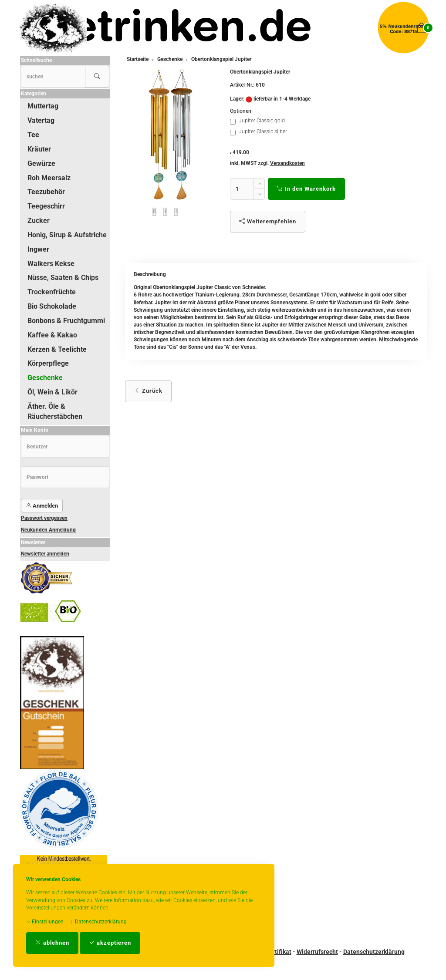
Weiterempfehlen (268, 221)
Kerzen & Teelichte (57, 349)
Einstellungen (45, 922)
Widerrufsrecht (317, 952)
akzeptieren (110, 943)
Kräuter (39, 149)
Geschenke (45, 378)
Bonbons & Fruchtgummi (66, 321)
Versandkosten (287, 163)
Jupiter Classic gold (257, 121)
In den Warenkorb (306, 189)
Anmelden (42, 506)
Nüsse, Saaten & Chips (63, 278)
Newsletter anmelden (45, 554)
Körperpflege (48, 363)
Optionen (241, 111)
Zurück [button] (148, 391)
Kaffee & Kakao (52, 335)
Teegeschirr (46, 206)
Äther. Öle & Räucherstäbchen (55, 411)
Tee (33, 135)
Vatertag (41, 120)
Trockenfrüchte (52, 292)
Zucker (39, 221)
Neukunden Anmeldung (48, 530)
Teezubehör (46, 192)
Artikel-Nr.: (242, 85)
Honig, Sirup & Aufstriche (67, 235)
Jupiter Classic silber (258, 132)
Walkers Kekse (51, 264)
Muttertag (43, 106)
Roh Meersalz (49, 178)
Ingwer (38, 249)
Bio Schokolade (52, 306)
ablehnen (52, 943)
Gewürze (41, 163)
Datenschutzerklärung (98, 922)
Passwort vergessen (44, 518)
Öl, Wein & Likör (52, 392)
